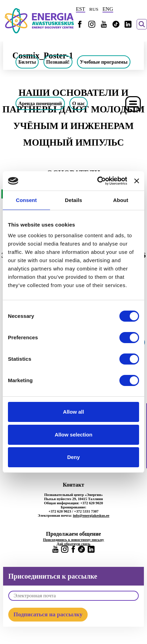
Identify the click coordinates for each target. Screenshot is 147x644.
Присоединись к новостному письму (74, 540)
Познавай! (58, 62)
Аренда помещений (40, 103)
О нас (79, 103)
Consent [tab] (26, 200)
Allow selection (73, 435)
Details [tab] (73, 200)
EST (81, 9)
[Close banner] (137, 181)
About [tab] (121, 200)
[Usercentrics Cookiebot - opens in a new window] (97, 181)
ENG (108, 9)
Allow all (74, 412)
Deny (74, 457)
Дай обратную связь (73, 544)
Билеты (27, 62)
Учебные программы (104, 62)
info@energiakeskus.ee (91, 515)
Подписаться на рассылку (48, 614)
